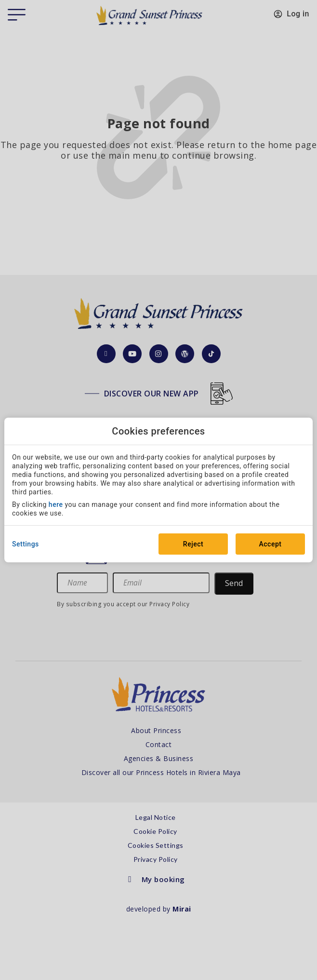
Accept (271, 544)
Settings (26, 544)
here (56, 504)
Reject (193, 544)
